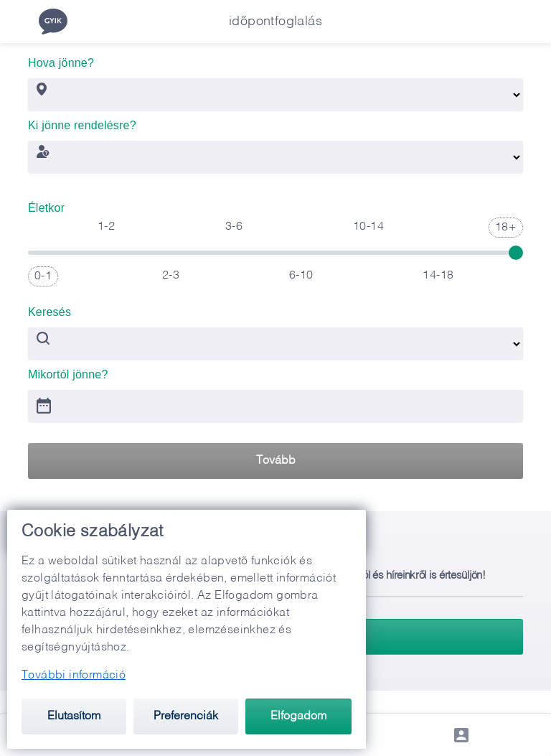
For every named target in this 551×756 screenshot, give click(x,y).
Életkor (46, 204)
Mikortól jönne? (68, 370)
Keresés (50, 308)
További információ (74, 676)
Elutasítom (74, 717)
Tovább (276, 461)
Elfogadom (298, 717)
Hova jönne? (61, 59)
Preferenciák (186, 717)
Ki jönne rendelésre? (82, 121)
